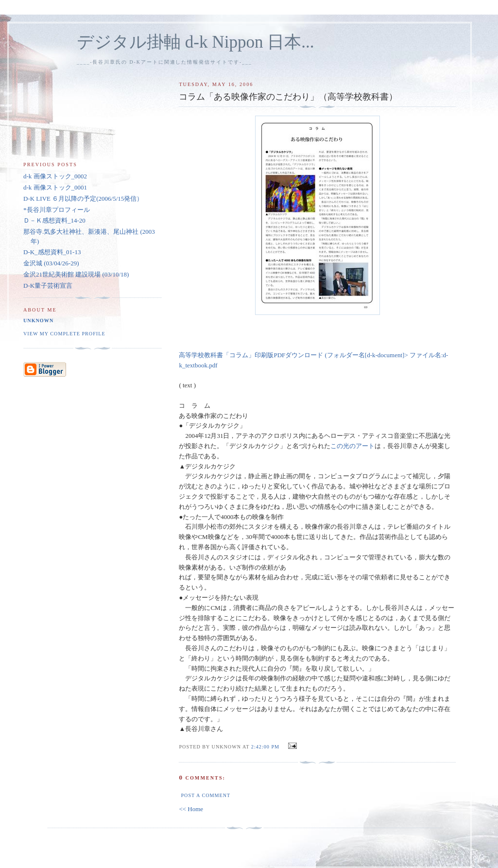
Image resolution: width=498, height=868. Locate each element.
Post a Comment (206, 795)
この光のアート (352, 446)
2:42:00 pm (265, 747)
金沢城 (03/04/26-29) (51, 263)
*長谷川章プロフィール (57, 210)
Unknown (38, 321)
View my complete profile (64, 334)
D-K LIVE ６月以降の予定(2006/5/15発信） (83, 199)
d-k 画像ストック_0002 (55, 176)
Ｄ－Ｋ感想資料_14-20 (54, 220)
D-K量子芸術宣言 (48, 286)
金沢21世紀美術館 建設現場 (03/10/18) (76, 274)
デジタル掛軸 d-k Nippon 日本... (196, 42)
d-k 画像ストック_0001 (55, 187)
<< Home (191, 809)
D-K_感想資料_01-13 (52, 252)
